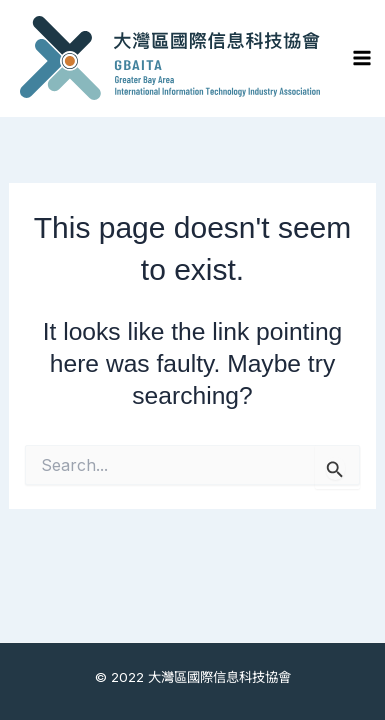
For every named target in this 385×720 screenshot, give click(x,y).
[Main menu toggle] (362, 58)
